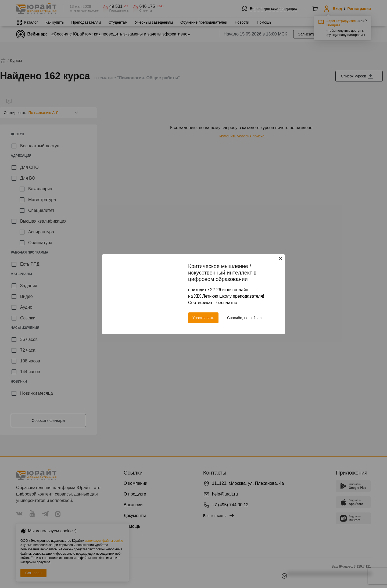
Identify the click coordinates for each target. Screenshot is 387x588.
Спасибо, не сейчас (244, 318)
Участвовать (203, 318)
